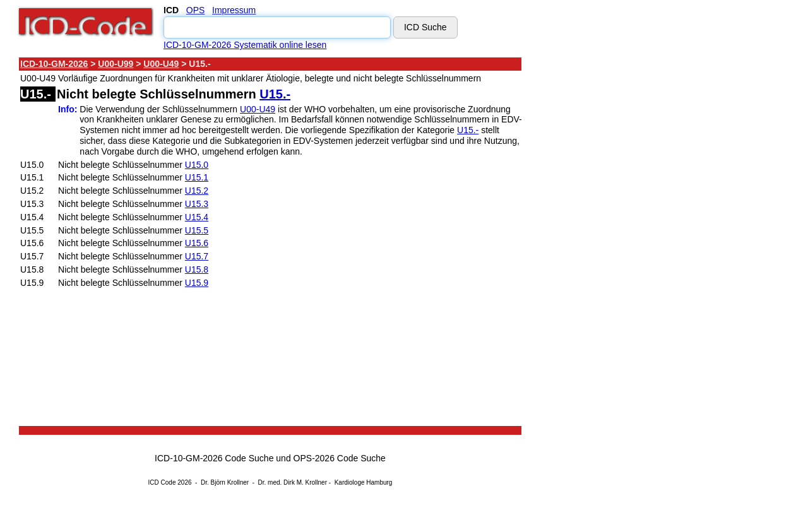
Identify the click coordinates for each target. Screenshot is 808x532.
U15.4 (197, 217)
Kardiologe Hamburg (364, 482)
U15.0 (197, 165)
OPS (196, 10)
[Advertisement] (634, 245)
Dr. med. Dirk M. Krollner (293, 482)
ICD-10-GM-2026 (54, 64)
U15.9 (197, 283)
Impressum (234, 10)
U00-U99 (116, 64)
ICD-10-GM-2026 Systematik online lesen (245, 45)
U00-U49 (161, 64)
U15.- (275, 94)
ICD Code (162, 482)
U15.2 (197, 191)
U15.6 (197, 243)
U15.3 (197, 204)
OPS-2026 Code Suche (340, 458)
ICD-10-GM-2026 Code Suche (214, 458)
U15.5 (197, 230)
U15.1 (197, 177)
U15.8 (197, 269)
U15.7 (197, 256)
